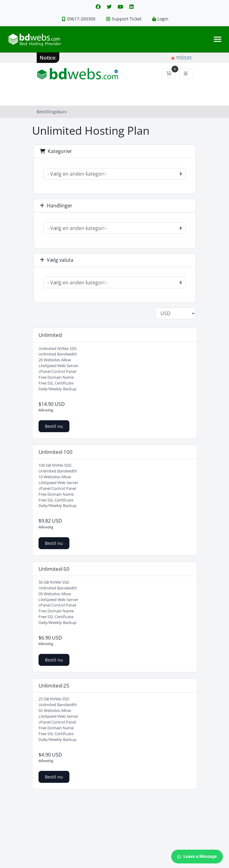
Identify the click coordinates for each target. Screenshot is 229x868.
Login (160, 19)
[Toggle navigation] (218, 39)
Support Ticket (124, 19)
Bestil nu (54, 426)
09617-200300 (79, 19)
